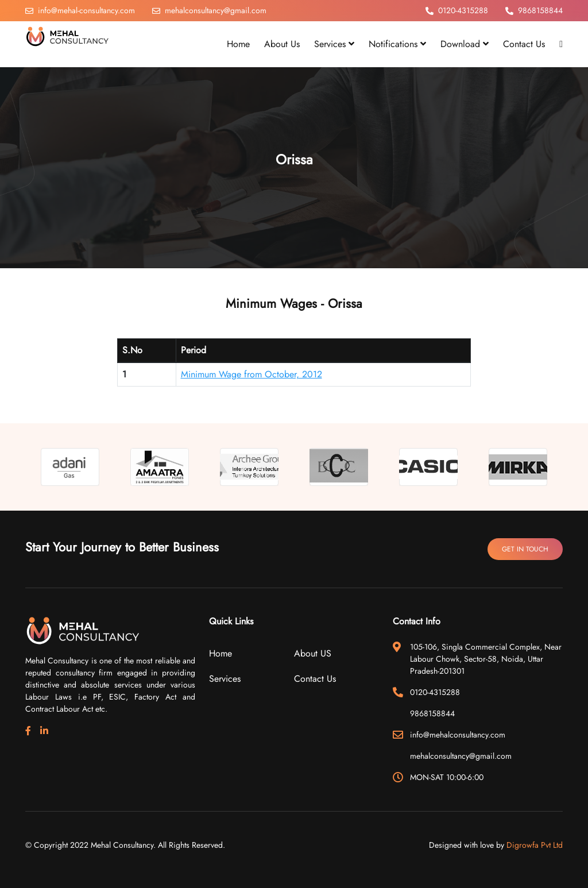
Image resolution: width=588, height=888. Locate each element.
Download (465, 44)
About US (313, 653)
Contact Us (315, 679)
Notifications (397, 44)
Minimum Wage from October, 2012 (252, 374)
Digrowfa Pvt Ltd (535, 845)
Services (334, 44)
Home (220, 653)
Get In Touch (525, 549)
